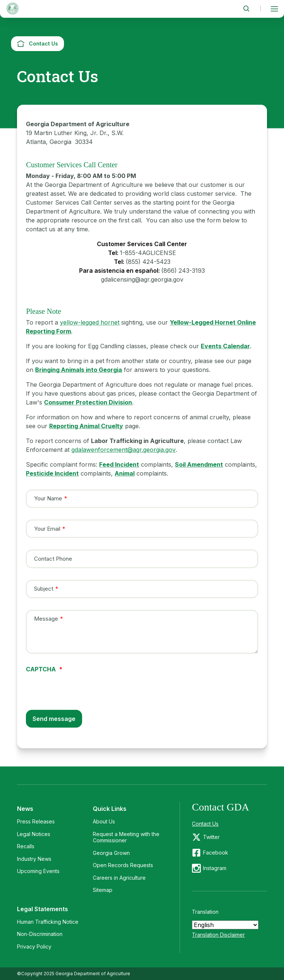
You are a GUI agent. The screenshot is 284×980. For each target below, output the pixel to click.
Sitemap (103, 890)
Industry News (34, 859)
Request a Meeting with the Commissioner (126, 837)
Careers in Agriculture (119, 878)
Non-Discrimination (40, 934)
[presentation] (82, 687)
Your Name (48, 499)
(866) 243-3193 (183, 271)
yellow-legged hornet (90, 322)
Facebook (216, 853)
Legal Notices (34, 834)
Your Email (47, 528)
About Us (104, 821)
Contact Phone (53, 559)
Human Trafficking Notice (48, 922)
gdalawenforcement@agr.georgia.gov (124, 450)
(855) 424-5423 (148, 262)
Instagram (215, 868)
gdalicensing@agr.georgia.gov (142, 279)
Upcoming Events (38, 871)
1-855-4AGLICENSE (148, 253)
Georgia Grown (111, 853)
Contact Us (205, 824)
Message (46, 618)
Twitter (211, 837)
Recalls (26, 846)
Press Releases (36, 821)
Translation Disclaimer (218, 935)
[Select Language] (225, 925)
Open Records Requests (123, 865)
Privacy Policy (34, 947)
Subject (44, 589)
